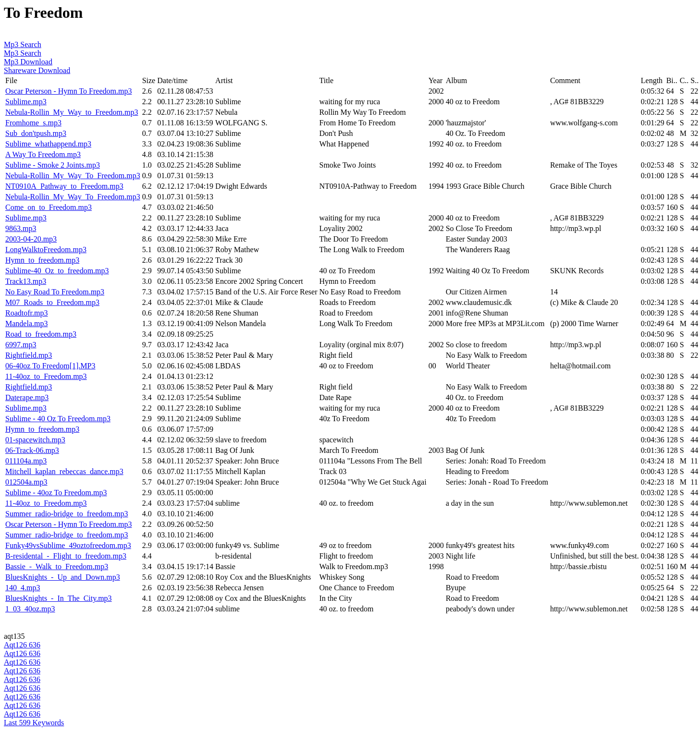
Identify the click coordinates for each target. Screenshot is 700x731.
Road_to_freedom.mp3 (41, 334)
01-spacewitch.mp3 (35, 440)
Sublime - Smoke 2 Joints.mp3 (53, 165)
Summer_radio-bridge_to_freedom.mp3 (67, 514)
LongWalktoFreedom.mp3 (46, 250)
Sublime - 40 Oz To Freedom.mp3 (58, 419)
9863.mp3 (21, 228)
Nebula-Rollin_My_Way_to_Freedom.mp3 (72, 112)
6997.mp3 (21, 345)
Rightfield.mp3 (29, 355)
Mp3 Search (23, 44)
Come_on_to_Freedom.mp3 (49, 207)
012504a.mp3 (26, 482)
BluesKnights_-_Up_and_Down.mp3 (63, 577)
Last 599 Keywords (34, 723)
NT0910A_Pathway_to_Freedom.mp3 (64, 186)
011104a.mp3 (26, 461)
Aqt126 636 (22, 645)
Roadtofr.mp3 (26, 313)
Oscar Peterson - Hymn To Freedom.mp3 (68, 91)
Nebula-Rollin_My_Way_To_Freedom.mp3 (73, 176)
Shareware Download (37, 70)
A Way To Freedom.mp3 (43, 154)
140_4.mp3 (23, 588)
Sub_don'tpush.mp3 (36, 133)
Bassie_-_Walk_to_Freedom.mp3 (57, 567)
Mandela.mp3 (26, 323)
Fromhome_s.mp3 (33, 123)
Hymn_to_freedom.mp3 (42, 260)
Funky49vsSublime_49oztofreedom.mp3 (68, 545)
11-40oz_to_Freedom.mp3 (46, 376)
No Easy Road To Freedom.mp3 (55, 292)
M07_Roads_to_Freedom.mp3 (52, 302)
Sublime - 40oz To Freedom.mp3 (56, 493)
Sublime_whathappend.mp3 (48, 144)
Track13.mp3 (26, 281)
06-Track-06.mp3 (32, 450)
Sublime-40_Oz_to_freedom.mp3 (57, 271)
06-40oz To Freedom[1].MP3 (50, 366)
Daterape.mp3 (27, 397)
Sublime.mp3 (26, 102)
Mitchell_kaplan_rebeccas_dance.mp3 (64, 471)
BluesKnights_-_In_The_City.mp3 (59, 598)
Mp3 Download (28, 62)
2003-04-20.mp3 (31, 239)
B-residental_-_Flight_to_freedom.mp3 (66, 556)
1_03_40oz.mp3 (30, 609)
